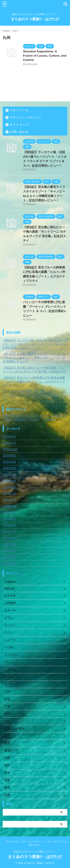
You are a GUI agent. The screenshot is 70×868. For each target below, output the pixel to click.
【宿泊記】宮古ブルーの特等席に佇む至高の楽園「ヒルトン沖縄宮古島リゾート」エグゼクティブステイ (34, 381)
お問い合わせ (19, 132)
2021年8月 (9, 551)
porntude (49, 419)
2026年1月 (9, 443)
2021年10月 (10, 538)
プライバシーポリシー (25, 117)
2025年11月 (10, 449)
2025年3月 (9, 468)
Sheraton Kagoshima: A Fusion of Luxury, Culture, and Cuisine (45, 56)
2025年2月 (9, 475)
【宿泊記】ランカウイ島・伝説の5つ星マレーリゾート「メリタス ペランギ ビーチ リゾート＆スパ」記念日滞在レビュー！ (35, 344)
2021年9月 (9, 544)
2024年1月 (9, 506)
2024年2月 (9, 500)
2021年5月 (9, 563)
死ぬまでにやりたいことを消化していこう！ (35, 852)
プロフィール (19, 110)
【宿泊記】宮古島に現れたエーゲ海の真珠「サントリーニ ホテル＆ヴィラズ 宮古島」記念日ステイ (35, 370)
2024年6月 (9, 481)
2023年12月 (10, 513)
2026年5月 (9, 437)
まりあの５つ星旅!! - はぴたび (35, 19)
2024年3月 (9, 494)
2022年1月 (9, 532)
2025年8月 (9, 456)
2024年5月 (9, 487)
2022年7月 (9, 525)
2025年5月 (9, 462)
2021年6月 (9, 557)
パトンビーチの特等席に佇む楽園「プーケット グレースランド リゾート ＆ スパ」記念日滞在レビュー (35, 395)
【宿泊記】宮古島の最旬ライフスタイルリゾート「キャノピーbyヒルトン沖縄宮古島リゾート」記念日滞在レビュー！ (34, 358)
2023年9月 (9, 519)
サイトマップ (19, 125)
